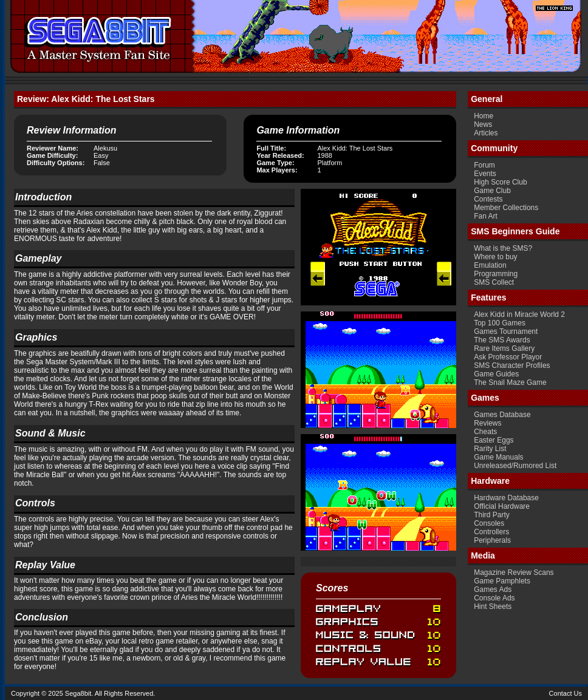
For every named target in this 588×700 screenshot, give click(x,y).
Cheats (485, 432)
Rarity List (490, 449)
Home (484, 116)
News (483, 124)
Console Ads (494, 598)
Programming (496, 274)
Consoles (489, 523)
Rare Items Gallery (504, 348)
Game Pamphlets (502, 581)
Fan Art (486, 216)
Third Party (492, 515)
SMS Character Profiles (512, 365)
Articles (486, 133)
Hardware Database (506, 498)
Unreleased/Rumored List (515, 466)
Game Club (492, 191)
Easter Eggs (494, 440)
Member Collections (506, 208)
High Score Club (500, 182)
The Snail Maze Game (510, 382)
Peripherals (492, 540)
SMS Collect (494, 282)
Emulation (490, 265)
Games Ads (493, 590)
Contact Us (566, 693)
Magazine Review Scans (514, 573)
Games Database (502, 415)
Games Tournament (506, 331)
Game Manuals (498, 457)
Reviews (487, 423)
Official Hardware (502, 506)
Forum (484, 165)
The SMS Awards (502, 340)
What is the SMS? (503, 248)
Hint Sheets (493, 607)
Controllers (491, 532)
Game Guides (496, 374)
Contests (488, 199)
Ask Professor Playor (508, 357)
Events (485, 174)
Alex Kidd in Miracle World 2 (519, 314)
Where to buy (495, 257)
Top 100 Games (500, 323)
